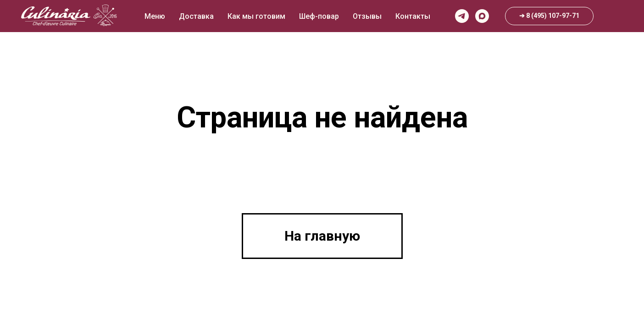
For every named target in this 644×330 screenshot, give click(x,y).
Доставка (196, 16)
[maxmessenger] (482, 16)
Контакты (413, 16)
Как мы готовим (256, 16)
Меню (155, 16)
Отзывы (367, 16)
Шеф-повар (319, 16)
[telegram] (462, 16)
